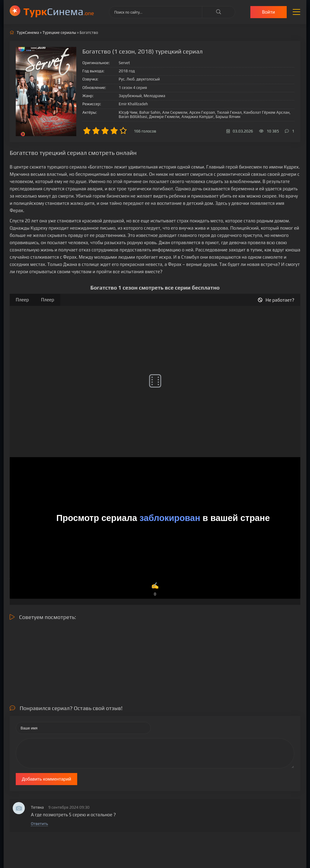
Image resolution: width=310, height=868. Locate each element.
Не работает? (276, 300)
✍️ (155, 590)
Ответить (39, 824)
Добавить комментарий (46, 779)
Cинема (59, 11)
